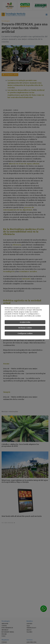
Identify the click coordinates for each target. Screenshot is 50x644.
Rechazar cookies (25, 328)
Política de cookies (34, 316)
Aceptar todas (25, 322)
